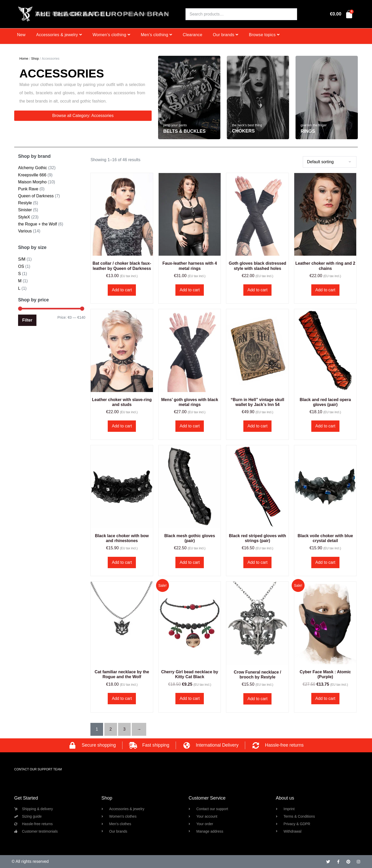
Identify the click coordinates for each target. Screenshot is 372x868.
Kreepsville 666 (32, 175)
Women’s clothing (111, 35)
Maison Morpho (32, 182)
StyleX (24, 217)
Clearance (192, 35)
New (21, 35)
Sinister (25, 210)
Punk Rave (28, 189)
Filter (27, 320)
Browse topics (264, 35)
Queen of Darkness (36, 196)
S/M (22, 259)
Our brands (226, 35)
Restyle (25, 203)
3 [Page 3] (124, 729)
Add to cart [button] (122, 290)
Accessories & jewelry (59, 35)
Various (25, 231)
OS (21, 266)
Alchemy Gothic (33, 168)
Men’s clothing (157, 35)
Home (24, 58)
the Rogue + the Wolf (37, 224)
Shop (35, 58)
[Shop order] (330, 162)
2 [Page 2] (111, 729)
